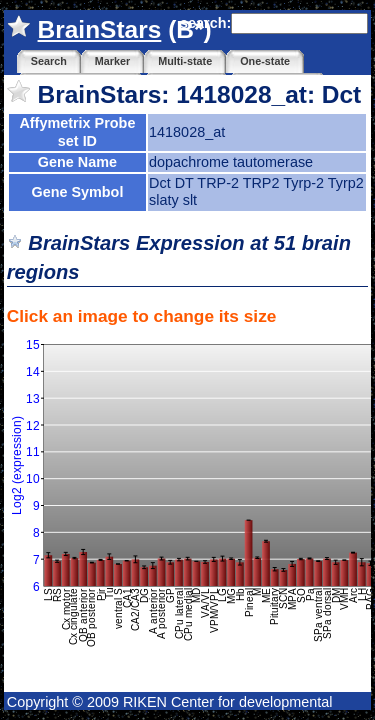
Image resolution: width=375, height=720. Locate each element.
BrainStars (100, 29)
